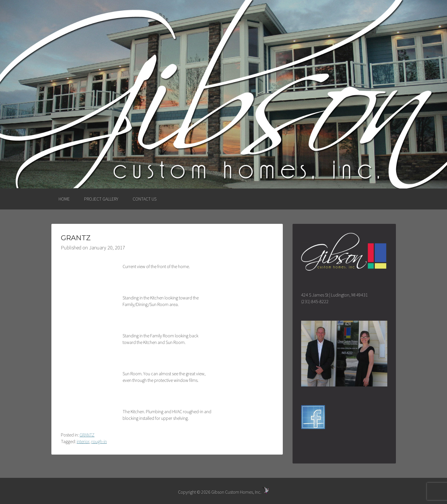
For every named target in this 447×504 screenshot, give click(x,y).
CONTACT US (145, 199)
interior (83, 441)
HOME (64, 199)
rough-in (99, 441)
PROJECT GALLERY (101, 199)
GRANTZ (87, 435)
